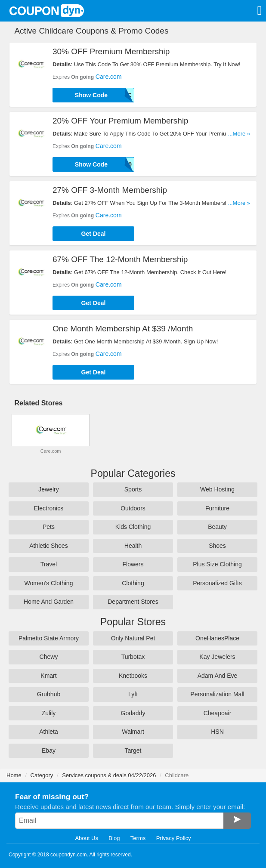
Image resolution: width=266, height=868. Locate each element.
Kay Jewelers (217, 657)
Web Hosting (217, 489)
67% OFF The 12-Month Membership (120, 259)
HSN (217, 732)
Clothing (133, 583)
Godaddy (133, 713)
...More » (239, 134)
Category (42, 775)
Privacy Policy (174, 838)
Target (133, 751)
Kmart (48, 676)
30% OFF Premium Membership (111, 51)
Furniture (217, 508)
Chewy (49, 657)
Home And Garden (49, 602)
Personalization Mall (217, 694)
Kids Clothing (133, 527)
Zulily (49, 713)
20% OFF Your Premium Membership (121, 121)
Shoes (217, 546)
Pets (49, 527)
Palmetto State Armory (49, 638)
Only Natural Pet (133, 638)
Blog (114, 838)
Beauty (217, 527)
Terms (138, 838)
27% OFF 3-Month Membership (110, 190)
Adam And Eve (218, 676)
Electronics (49, 508)
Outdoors (133, 508)
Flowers (133, 564)
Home (14, 775)
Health (133, 546)
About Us (86, 838)
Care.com (109, 77)
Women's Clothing (49, 583)
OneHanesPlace (217, 638)
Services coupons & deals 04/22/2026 (109, 775)
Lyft (133, 694)
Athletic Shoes (49, 546)
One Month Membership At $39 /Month (123, 329)
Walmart (133, 732)
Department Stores (133, 602)
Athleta (49, 732)
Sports (133, 489)
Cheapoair (218, 713)
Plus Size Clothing (217, 564)
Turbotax (133, 657)
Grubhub (49, 694)
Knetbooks (133, 676)
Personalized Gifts (217, 583)
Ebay (49, 751)
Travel (49, 564)
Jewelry (48, 489)
